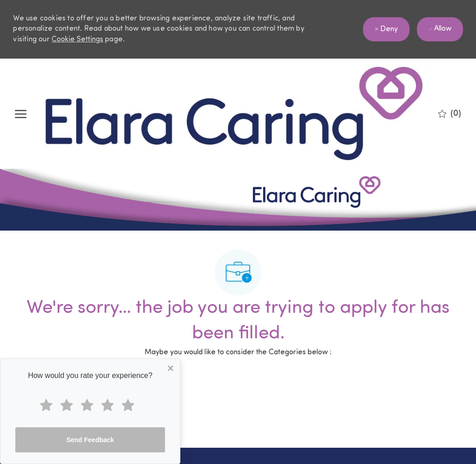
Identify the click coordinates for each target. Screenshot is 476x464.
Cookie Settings (77, 40)
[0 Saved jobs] (450, 114)
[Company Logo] (234, 114)
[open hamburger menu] (21, 114)
